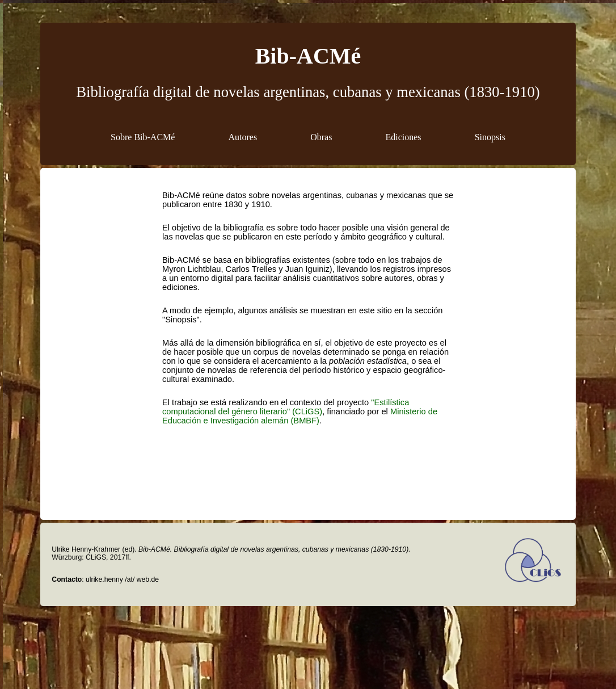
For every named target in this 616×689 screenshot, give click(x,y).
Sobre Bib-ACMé (143, 137)
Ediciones (404, 137)
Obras (321, 137)
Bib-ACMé (308, 56)
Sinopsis (490, 137)
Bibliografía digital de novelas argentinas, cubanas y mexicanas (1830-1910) (308, 92)
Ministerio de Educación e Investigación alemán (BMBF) (300, 416)
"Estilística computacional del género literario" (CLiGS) (286, 407)
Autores (242, 137)
